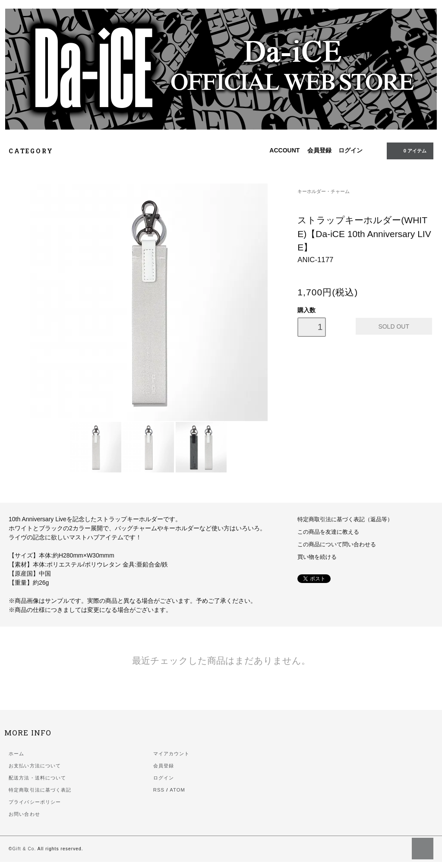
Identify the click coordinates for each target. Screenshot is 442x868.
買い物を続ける (317, 557)
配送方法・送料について (37, 778)
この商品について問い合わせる (337, 545)
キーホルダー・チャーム (324, 191)
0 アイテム (409, 150)
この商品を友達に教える (328, 532)
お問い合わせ (24, 814)
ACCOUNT (284, 150)
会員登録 (319, 150)
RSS (159, 790)
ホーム (16, 754)
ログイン (350, 150)
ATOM (177, 790)
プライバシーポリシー (35, 802)
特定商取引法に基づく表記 (40, 790)
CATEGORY (36, 151)
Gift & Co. (24, 849)
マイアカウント (172, 754)
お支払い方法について (35, 766)
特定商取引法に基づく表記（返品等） (345, 520)
